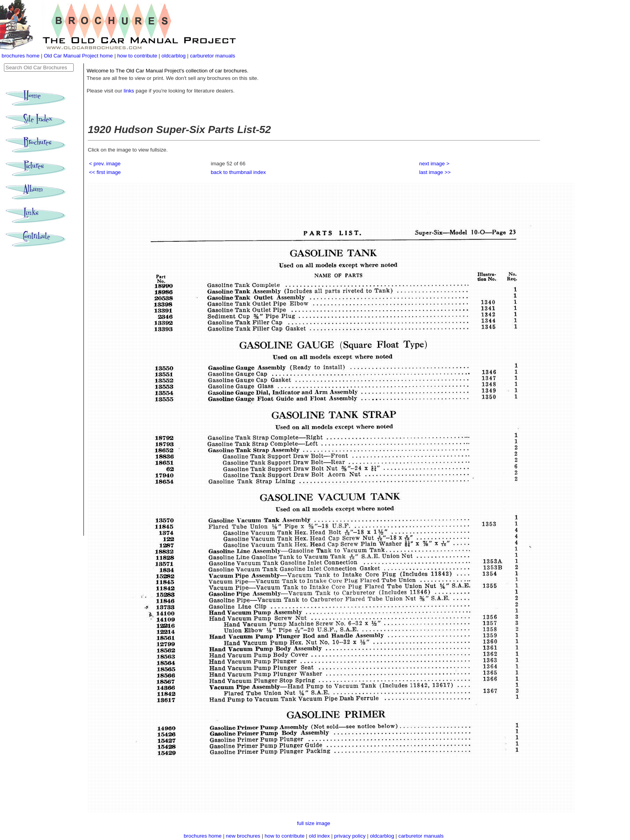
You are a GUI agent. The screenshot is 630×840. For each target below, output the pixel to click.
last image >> (435, 172)
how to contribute (137, 56)
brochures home (20, 56)
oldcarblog (174, 56)
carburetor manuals (212, 56)
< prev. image (105, 164)
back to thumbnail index (238, 172)
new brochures (243, 836)
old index (319, 836)
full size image (313, 823)
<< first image (105, 172)
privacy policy (351, 836)
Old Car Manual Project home (79, 56)
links (129, 91)
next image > (435, 164)
